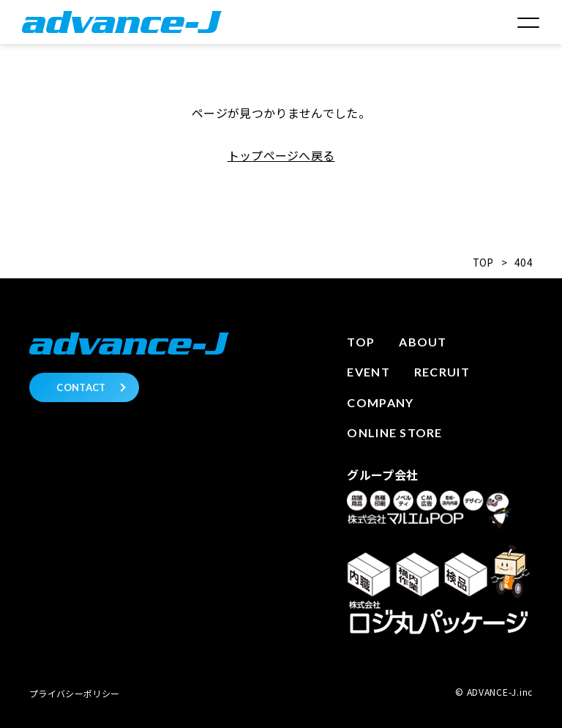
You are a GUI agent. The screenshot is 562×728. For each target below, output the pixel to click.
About (423, 342)
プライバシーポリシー (74, 693)
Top (361, 342)
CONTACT (81, 387)
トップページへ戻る (281, 155)
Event (368, 372)
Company (380, 402)
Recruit (442, 372)
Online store (394, 432)
